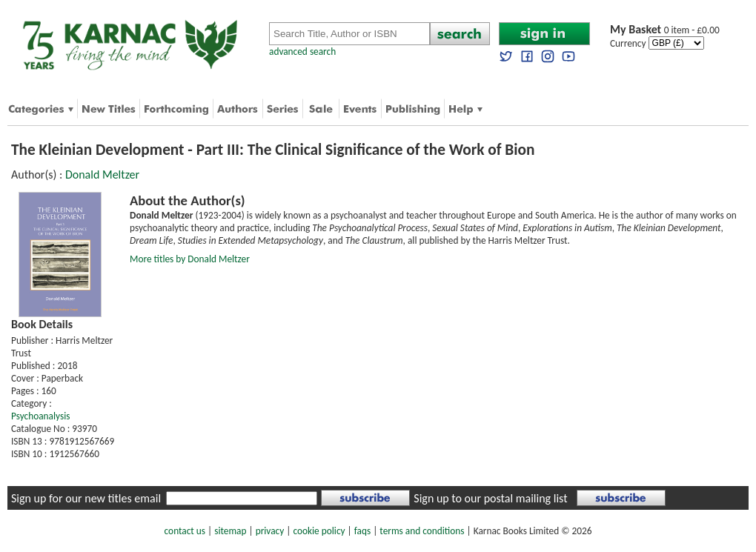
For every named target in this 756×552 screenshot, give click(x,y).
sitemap (230, 531)
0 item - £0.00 (665, 30)
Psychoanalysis (40, 416)
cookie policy (319, 531)
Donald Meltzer (102, 174)
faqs (362, 531)
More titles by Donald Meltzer (190, 259)
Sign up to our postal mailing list (490, 498)
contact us (185, 531)
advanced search (302, 51)
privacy (270, 531)
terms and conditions (422, 531)
